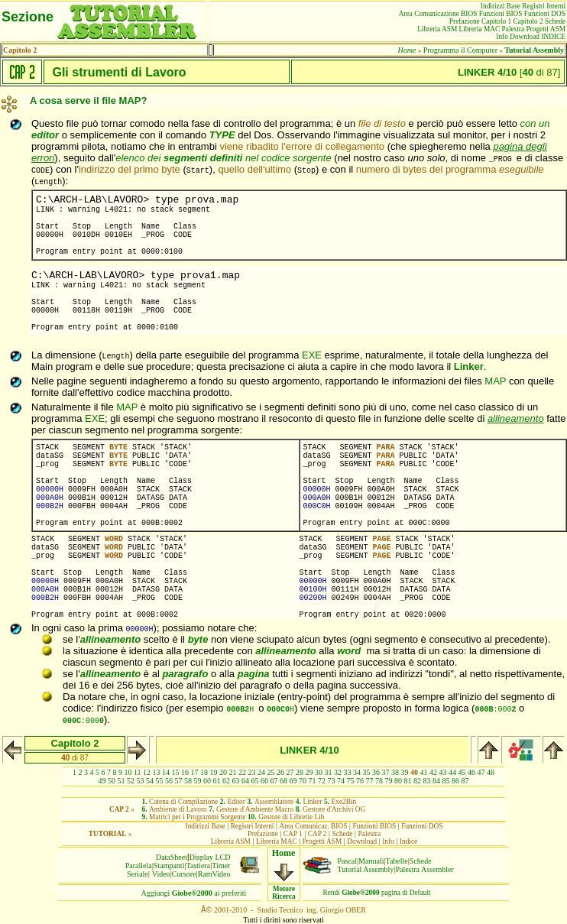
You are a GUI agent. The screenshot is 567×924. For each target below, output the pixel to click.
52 (131, 781)
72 (322, 781)
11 (138, 772)
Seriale (138, 874)
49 (102, 781)
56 (169, 781)
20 (223, 772)
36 (376, 772)
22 (242, 772)
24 (261, 772)
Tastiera (199, 866)
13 (157, 772)
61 (217, 781)
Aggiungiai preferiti (194, 893)
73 (332, 781)
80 (398, 781)
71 (313, 781)
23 (252, 772)
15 (176, 772)
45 (462, 772)
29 (309, 772)
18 (204, 772)
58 (188, 781)
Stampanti (169, 866)
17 (195, 772)
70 (303, 781)
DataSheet (172, 857)
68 (283, 781)
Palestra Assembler (424, 869)
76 (360, 781)
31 (329, 772)
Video (161, 874)
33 (348, 772)
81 (408, 781)
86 (455, 781)
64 (245, 781)
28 (300, 772)
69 (293, 781)
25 (271, 772)
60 (207, 781)
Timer (221, 866)
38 (395, 772)
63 (236, 781)
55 (160, 781)
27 (290, 772)
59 (198, 781)
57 (179, 781)
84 (436, 781)
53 (141, 781)
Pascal (348, 861)
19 (214, 772)
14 (166, 772)
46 (471, 772)
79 (389, 781)
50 (112, 781)
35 (367, 772)
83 (427, 781)
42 (433, 772)
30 (319, 772)
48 (491, 772)
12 (147, 772)
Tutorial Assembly (366, 869)
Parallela (139, 866)
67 (274, 781)
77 (370, 781)
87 (465, 781)
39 (405, 772)
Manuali (371, 861)
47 (481, 772)
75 (351, 781)
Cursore (184, 874)
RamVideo (214, 874)
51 (122, 781)
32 (338, 772)
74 (341, 781)
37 (386, 772)
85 (446, 781)
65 (255, 781)
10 (128, 772)
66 (264, 781)
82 (417, 781)
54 (150, 781)
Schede (421, 861)
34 (357, 772)
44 (452, 772)
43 (443, 772)
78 (379, 781)
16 (185, 772)
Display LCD (210, 857)
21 (233, 772)
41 (424, 772)
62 (226, 781)
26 (280, 772)
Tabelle (397, 861)
